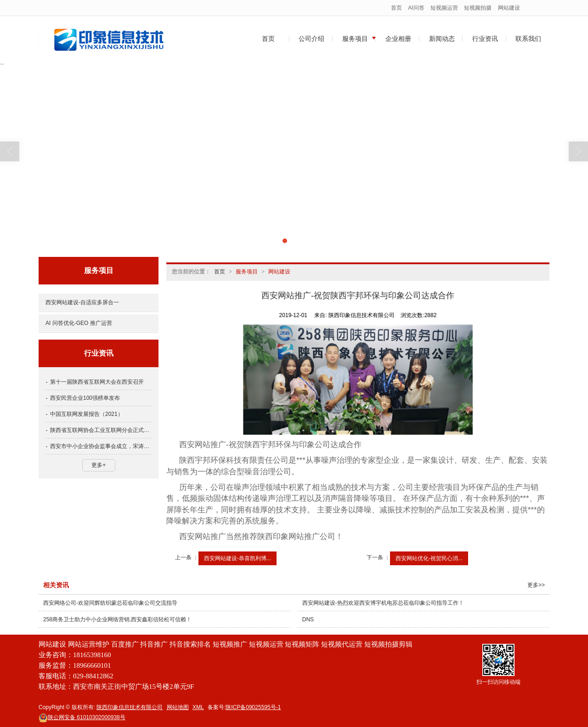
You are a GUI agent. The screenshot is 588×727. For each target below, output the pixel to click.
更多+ (99, 465)
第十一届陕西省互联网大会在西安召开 (97, 382)
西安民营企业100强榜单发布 (85, 398)
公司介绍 (311, 39)
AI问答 (416, 8)
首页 (396, 8)
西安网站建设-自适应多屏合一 (82, 302)
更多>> (536, 585)
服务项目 (355, 39)
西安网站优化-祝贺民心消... (429, 558)
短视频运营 (444, 8)
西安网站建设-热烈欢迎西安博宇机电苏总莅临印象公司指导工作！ (383, 603)
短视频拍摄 (478, 8)
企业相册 (398, 39)
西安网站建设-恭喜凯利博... (237, 558)
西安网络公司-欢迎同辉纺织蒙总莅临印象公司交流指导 (110, 603)
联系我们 (528, 39)
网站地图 (178, 707)
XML (198, 707)
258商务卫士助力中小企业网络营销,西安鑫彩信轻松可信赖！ (117, 619)
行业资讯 (485, 39)
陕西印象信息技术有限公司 (130, 707)
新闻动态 (442, 39)
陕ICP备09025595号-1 (253, 707)
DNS (308, 619)
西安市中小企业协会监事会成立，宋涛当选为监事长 (101, 446)
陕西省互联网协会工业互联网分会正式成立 (101, 430)
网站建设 (509, 8)
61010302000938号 (82, 717)
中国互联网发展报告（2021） (87, 414)
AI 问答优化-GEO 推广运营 (79, 323)
